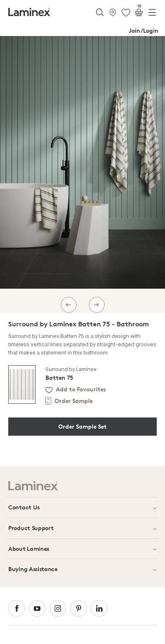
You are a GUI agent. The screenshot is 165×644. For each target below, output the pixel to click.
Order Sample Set (82, 426)
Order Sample (74, 401)
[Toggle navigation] (152, 14)
